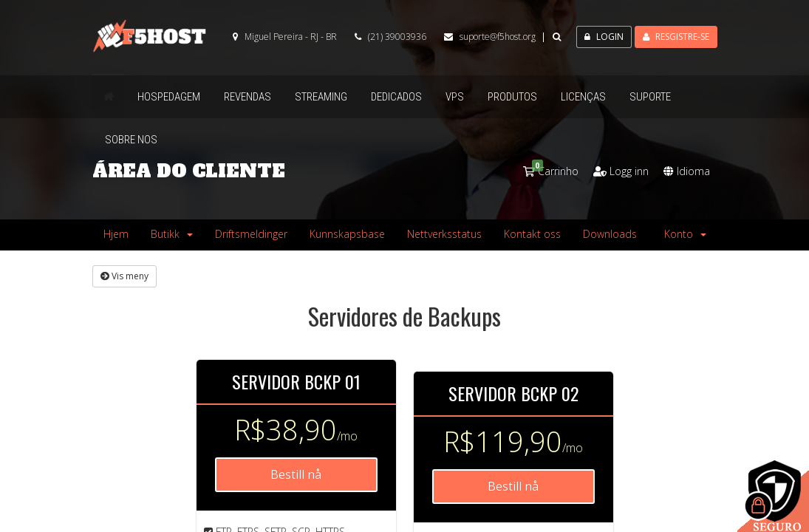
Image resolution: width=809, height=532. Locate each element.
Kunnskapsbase (347, 234)
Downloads (610, 234)
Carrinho (551, 171)
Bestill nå (296, 474)
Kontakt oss (532, 234)
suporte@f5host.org (498, 37)
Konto (685, 234)
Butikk (172, 234)
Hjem (116, 234)
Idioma (687, 171)
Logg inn (621, 171)
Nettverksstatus (444, 234)
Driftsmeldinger (251, 234)
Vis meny (124, 276)
